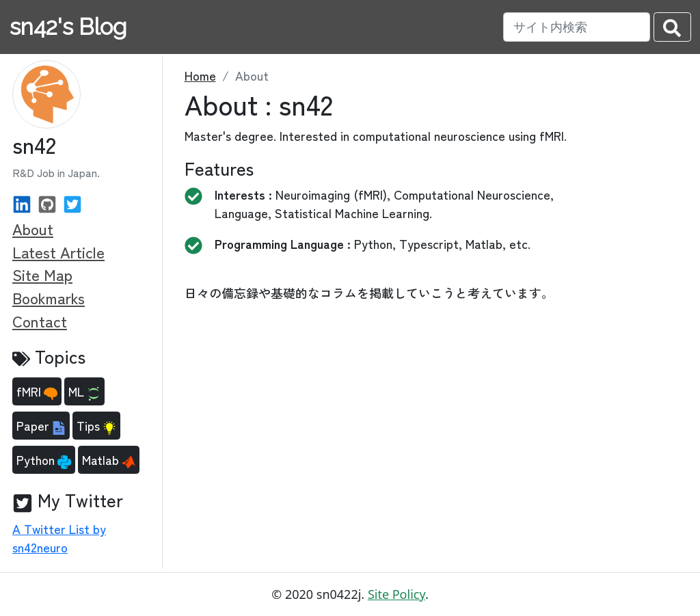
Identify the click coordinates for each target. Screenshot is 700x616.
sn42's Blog (68, 27)
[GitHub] (47, 202)
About (33, 228)
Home (200, 75)
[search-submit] (672, 27)
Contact (40, 321)
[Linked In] (22, 202)
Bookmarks (49, 297)
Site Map (42, 274)
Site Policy (396, 594)
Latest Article (58, 252)
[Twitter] (72, 202)
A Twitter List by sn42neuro (59, 538)
